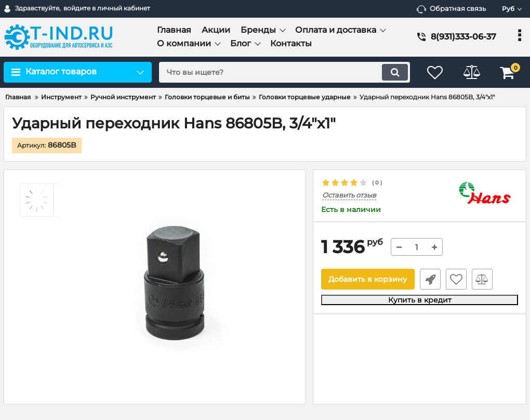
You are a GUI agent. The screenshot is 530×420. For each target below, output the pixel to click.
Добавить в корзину (368, 279)
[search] (284, 72)
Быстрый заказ (430, 279)
